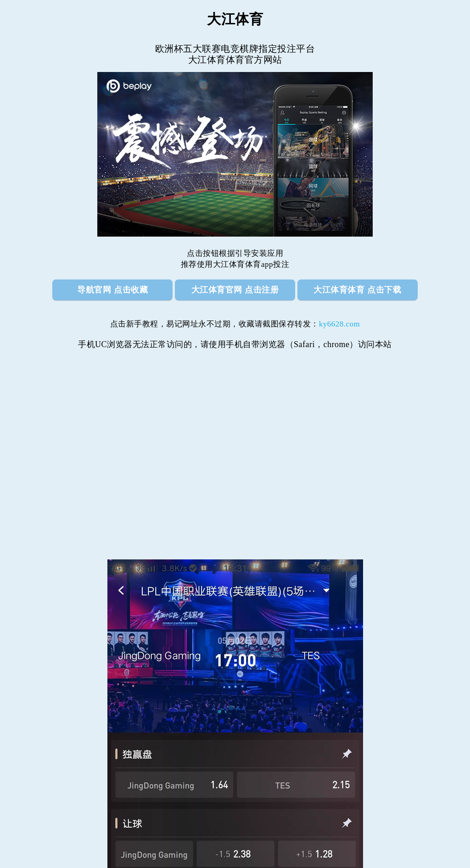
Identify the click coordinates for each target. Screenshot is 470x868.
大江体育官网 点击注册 (235, 290)
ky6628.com (340, 324)
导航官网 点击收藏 (112, 290)
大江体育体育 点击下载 (357, 290)
